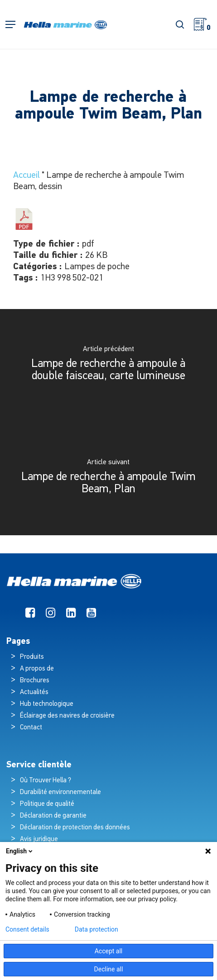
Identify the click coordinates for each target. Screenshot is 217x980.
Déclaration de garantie (53, 816)
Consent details (27, 929)
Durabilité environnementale (60, 792)
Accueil (27, 176)
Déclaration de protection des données (75, 828)
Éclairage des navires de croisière (67, 716)
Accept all (109, 951)
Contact (31, 728)
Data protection (96, 929)
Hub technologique (47, 704)
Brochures (35, 681)
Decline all (109, 969)
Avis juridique (39, 840)
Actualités (34, 692)
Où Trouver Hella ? (46, 781)
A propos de (37, 669)
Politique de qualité (47, 804)
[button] (10, 25)
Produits (32, 657)
